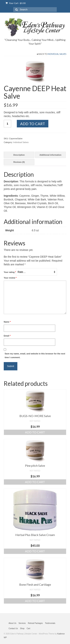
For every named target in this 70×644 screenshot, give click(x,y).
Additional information (50, 155)
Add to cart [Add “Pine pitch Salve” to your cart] (35, 482)
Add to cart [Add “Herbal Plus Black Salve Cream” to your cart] (35, 551)
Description (19, 155)
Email (7, 336)
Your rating (10, 272)
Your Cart (16, 3)
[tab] (19, 155)
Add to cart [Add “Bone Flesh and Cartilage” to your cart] (35, 601)
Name (7, 322)
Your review (10, 278)
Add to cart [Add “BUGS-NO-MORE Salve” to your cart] (35, 432)
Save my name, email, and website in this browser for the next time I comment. (35, 355)
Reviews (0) (19, 162)
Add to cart (33, 124)
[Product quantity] (7, 124)
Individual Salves (57, 54)
